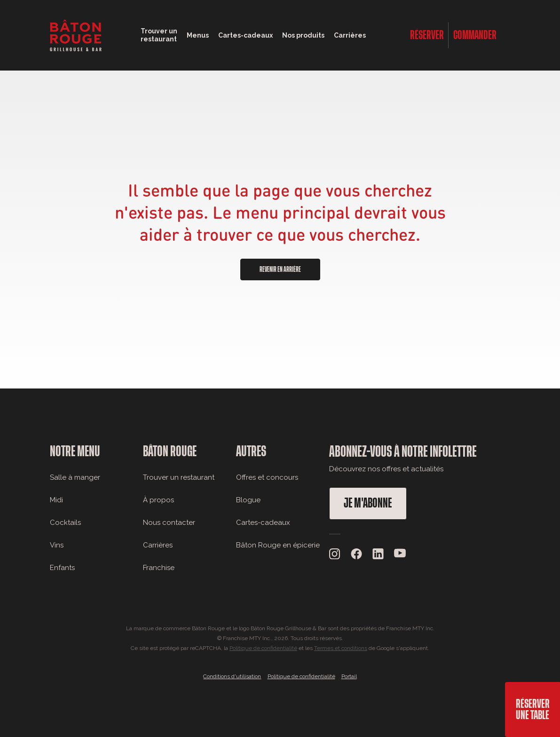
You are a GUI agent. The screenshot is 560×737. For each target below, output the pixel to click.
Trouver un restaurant (179, 477)
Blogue (248, 500)
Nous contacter (169, 523)
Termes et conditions (341, 648)
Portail (349, 676)
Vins (57, 545)
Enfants (62, 568)
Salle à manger (75, 477)
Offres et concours (267, 477)
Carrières (350, 35)
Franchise (159, 568)
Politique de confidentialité (263, 648)
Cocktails (65, 523)
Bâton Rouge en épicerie (278, 545)
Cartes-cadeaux (263, 523)
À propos (158, 500)
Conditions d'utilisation (232, 676)
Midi (56, 500)
